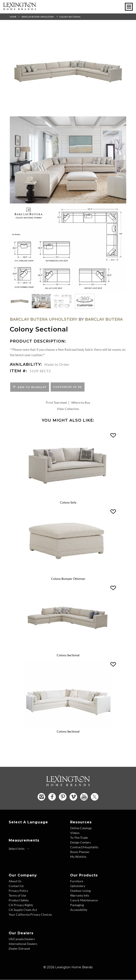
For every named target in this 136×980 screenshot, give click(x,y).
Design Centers (80, 843)
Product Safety (19, 900)
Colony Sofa (68, 502)
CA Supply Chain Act (23, 910)
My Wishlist (78, 857)
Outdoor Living (80, 891)
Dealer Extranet (19, 949)
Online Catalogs (81, 828)
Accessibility (79, 910)
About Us (15, 881)
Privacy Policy (18, 891)
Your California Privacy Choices (30, 915)
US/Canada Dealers (22, 939)
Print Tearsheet (56, 402)
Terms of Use (17, 896)
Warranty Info (80, 896)
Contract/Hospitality (84, 847)
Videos (75, 833)
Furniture (77, 881)
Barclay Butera (104, 319)
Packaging (77, 905)
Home (13, 17)
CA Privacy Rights (21, 905)
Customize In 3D (68, 387)
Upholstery (78, 886)
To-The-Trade (79, 838)
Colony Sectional (70, 17)
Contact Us (16, 886)
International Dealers (23, 944)
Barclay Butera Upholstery (38, 17)
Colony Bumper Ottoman (68, 579)
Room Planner (80, 852)
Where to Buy (81, 402)
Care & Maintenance (84, 900)
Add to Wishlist (31, 387)
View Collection (68, 409)
